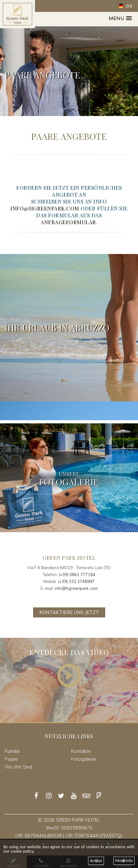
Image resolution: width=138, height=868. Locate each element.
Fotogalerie (84, 759)
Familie (12, 751)
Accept (96, 861)
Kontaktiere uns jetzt (69, 612)
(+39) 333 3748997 (76, 581)
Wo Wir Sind (18, 767)
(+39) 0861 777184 (77, 574)
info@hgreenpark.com (76, 588)
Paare (11, 759)
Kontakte (81, 751)
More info (124, 861)
